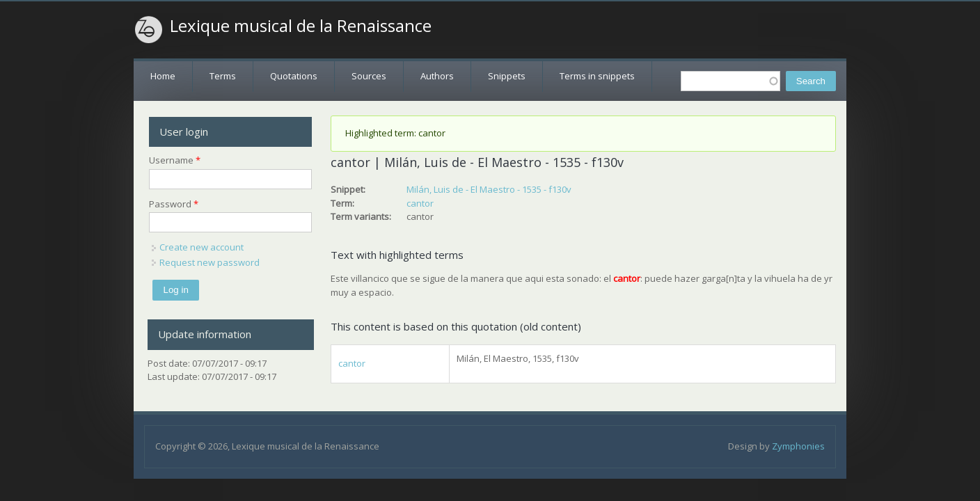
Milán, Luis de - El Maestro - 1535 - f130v (489, 189)
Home (163, 76)
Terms (223, 76)
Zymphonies (798, 446)
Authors (437, 76)
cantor (420, 203)
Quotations (294, 76)
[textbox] (730, 81)
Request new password (210, 262)
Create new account (201, 247)
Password (174, 204)
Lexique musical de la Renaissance (301, 26)
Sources (369, 76)
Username (175, 160)
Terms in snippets (597, 76)
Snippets (507, 76)
